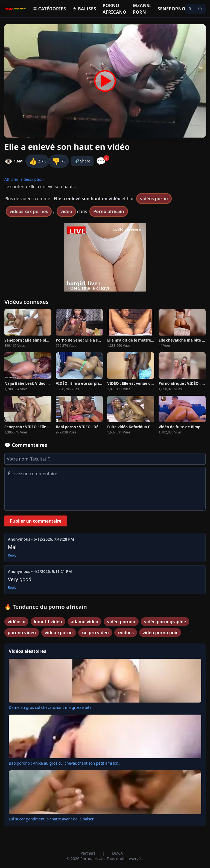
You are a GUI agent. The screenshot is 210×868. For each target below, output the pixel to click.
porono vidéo (22, 633)
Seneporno (171, 9)
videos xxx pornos (29, 211)
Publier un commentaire (36, 521)
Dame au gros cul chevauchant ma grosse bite (50, 707)
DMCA (117, 853)
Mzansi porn (142, 9)
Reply (12, 555)
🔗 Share (82, 161)
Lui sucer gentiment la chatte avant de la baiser (51, 819)
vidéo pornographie (165, 622)
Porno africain (109, 211)
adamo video (85, 622)
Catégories (49, 9)
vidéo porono (121, 622)
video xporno (59, 633)
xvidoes (126, 633)
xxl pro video (95, 633)
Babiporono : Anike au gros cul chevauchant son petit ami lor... (65, 763)
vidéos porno (154, 199)
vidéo (66, 211)
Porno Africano (114, 9)
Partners (88, 853)
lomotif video (48, 622)
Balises (84, 9)
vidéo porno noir (160, 633)
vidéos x (16, 622)
